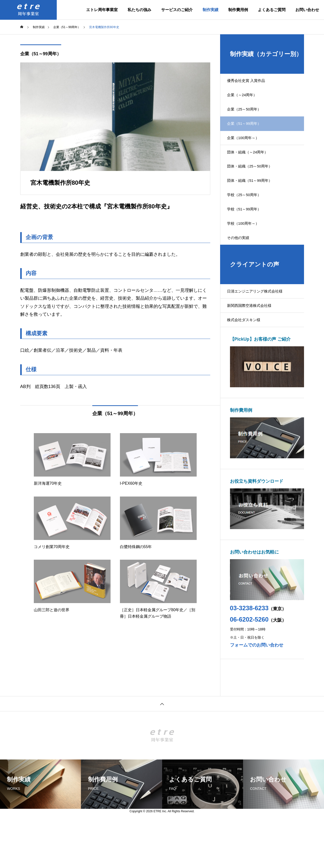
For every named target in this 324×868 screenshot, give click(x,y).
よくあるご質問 (272, 10)
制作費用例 (238, 10)
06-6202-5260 (249, 664)
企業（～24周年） (246, 100)
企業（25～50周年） (248, 117)
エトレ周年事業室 (102, 10)
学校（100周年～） (247, 255)
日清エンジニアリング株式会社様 (260, 328)
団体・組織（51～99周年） (254, 203)
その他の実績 (242, 272)
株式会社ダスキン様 (248, 363)
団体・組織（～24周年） (252, 168)
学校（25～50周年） (248, 220)
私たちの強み (139, 10)
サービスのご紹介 (177, 10)
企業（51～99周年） (41, 54)
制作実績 (210, 10)
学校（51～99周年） (248, 237)
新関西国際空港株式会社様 (254, 346)
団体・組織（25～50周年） (254, 186)
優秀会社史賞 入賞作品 (250, 82)
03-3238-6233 (249, 653)
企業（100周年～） (247, 151)
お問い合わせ (307, 10)
